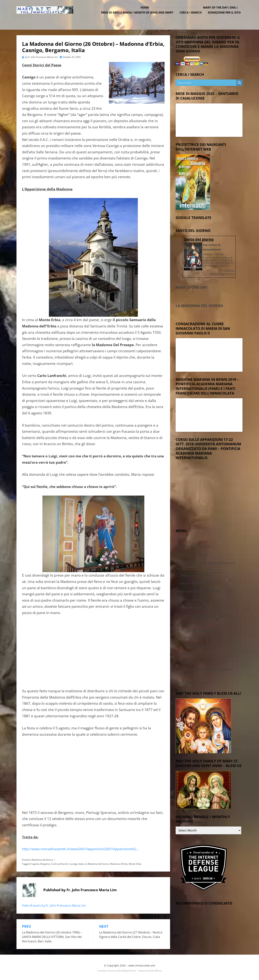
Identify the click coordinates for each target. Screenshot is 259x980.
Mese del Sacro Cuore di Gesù (201, 590)
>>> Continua (226, 270)
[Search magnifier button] (239, 82)
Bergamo (45, 863)
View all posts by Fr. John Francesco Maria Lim (54, 904)
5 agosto (35, 863)
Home (147, 12)
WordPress (156, 970)
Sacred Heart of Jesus (195, 607)
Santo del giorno (199, 238)
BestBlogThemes (127, 970)
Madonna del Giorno (43, 859)
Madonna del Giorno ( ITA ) (178, 12)
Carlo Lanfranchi (60, 863)
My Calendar (189, 653)
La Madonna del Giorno (97, 863)
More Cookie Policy (198, 645)
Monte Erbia (135, 863)
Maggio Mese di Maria (195, 574)
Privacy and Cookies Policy (198, 630)
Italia (81, 863)
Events (189, 660)
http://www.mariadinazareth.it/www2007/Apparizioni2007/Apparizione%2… (80, 848)
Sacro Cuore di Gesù (194, 599)
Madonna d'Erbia (119, 863)
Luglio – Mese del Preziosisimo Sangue (207, 615)
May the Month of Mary (196, 582)
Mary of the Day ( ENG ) (222, 12)
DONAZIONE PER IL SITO (226, 17)
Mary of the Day (192, 286)
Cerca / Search (192, 17)
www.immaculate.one (142, 965)
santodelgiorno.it (223, 273)
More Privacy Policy (198, 637)
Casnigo (73, 863)
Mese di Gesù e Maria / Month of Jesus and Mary (139, 17)
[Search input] (207, 82)
